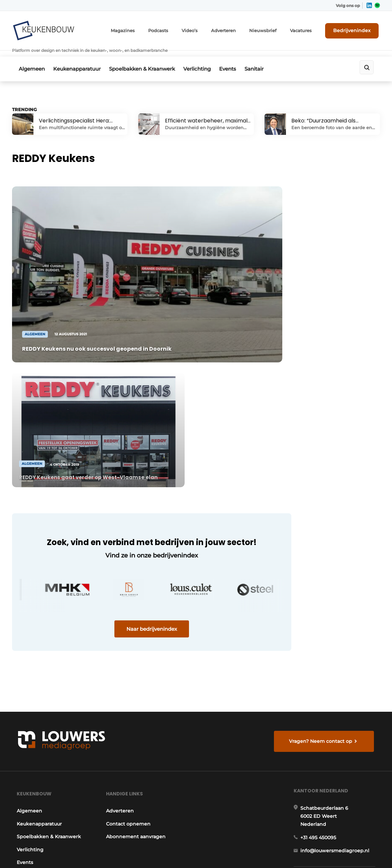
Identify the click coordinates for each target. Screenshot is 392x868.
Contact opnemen (128, 644)
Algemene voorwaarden (316, 851)
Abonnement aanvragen (136, 658)
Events (237, 59)
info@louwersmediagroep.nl (336, 675)
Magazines (139, 29)
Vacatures (307, 29)
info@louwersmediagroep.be (337, 775)
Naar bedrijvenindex (139, 477)
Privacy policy (362, 851)
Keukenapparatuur (79, 59)
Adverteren (234, 29)
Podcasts (172, 29)
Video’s (202, 29)
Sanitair (266, 59)
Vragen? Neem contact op (322, 558)
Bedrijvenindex (355, 29)
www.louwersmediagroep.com (339, 809)
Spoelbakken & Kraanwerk (147, 59)
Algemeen (32, 59)
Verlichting (204, 59)
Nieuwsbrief (271, 29)
